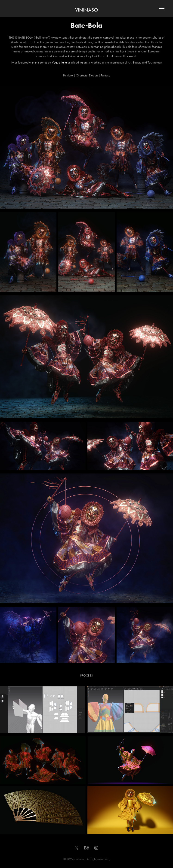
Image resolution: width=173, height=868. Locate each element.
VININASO (86, 10)
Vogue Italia (59, 62)
